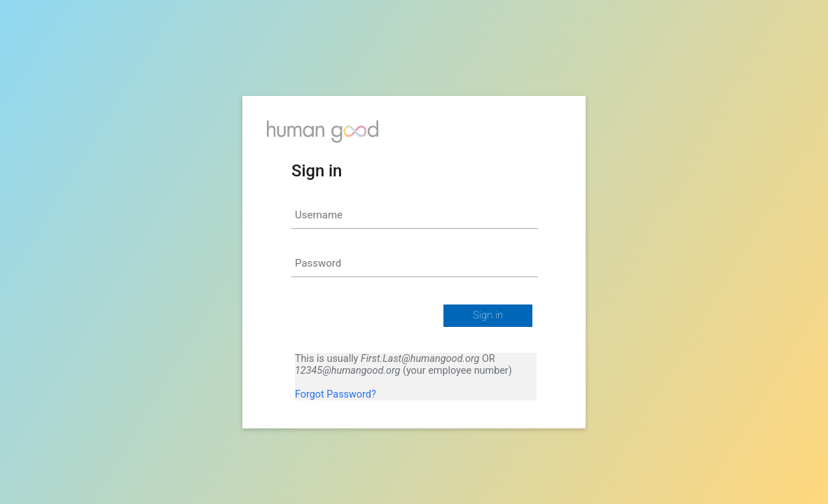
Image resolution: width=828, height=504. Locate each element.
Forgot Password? (336, 394)
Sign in (488, 315)
